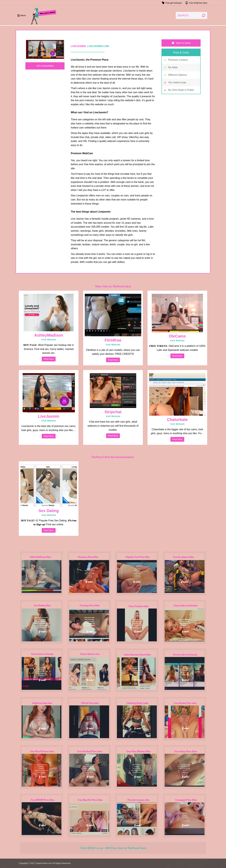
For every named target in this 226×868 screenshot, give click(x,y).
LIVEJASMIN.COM (98, 46)
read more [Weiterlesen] (49, 359)
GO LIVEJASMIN (45, 66)
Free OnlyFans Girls (196, 3)
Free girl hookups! (172, 3)
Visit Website (49, 339)
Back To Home (181, 43)
